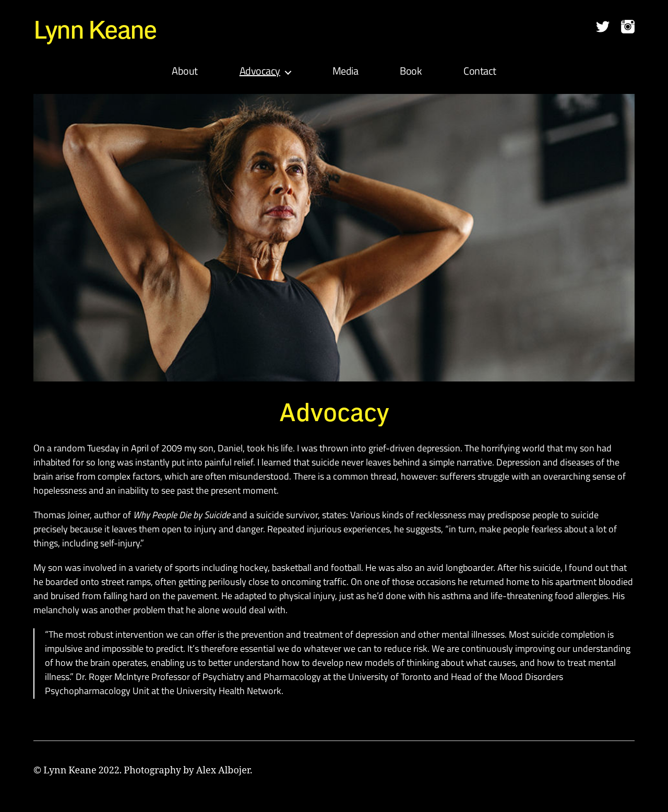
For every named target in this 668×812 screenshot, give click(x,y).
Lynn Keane (95, 29)
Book (411, 72)
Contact (480, 72)
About (185, 72)
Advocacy (260, 72)
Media (345, 72)
